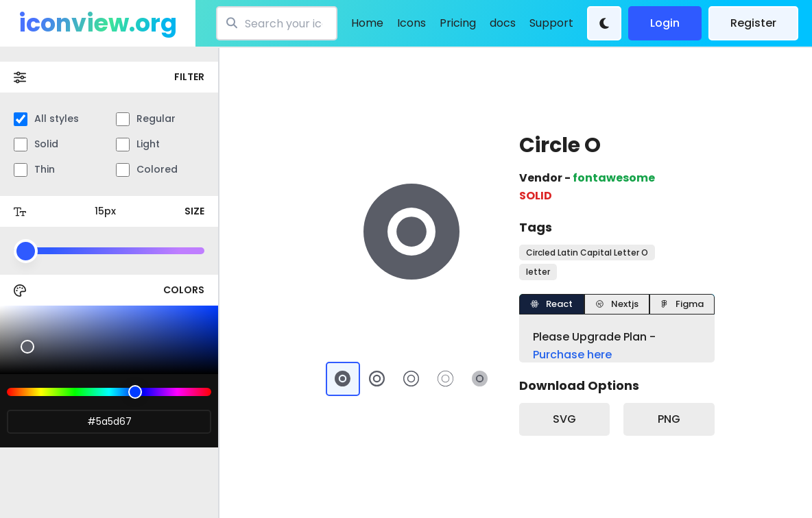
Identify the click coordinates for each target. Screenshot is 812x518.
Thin (34, 170)
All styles (46, 119)
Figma (682, 304)
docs (503, 23)
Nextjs (617, 304)
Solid (36, 144)
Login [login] (665, 23)
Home (367, 23)
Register (753, 23)
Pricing (458, 23)
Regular (146, 119)
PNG (669, 419)
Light (138, 144)
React (551, 304)
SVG (564, 419)
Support (551, 23)
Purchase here (572, 355)
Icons (411, 23)
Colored (147, 170)
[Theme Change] (604, 23)
